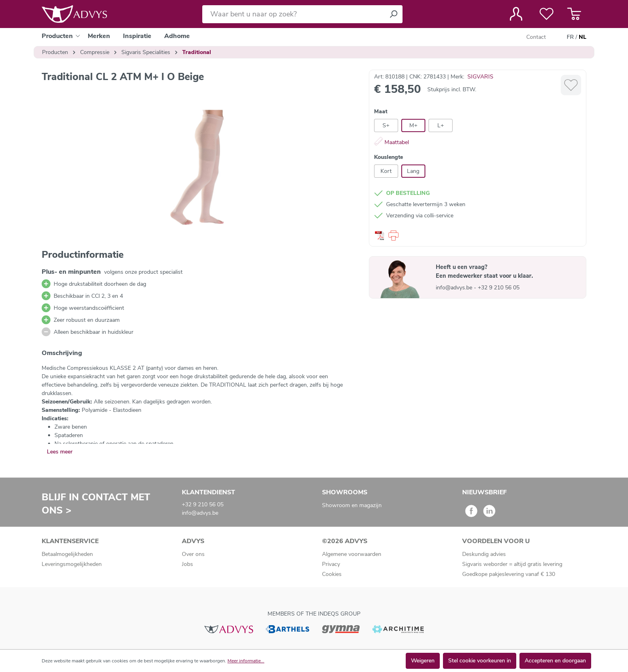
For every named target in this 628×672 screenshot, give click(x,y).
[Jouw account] (516, 14)
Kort (386, 171)
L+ (441, 125)
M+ (413, 125)
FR (570, 37)
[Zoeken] (393, 14)
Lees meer (60, 452)
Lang (413, 171)
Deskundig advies (484, 554)
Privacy (331, 564)
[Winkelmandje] (574, 14)
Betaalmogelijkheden (67, 554)
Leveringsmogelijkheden (72, 564)
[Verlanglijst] (546, 14)
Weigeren (423, 661)
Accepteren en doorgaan (555, 661)
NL (583, 37)
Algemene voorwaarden (352, 554)
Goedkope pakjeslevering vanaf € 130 (509, 574)
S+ (386, 125)
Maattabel (391, 142)
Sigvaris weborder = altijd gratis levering (512, 564)
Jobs (187, 564)
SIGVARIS (480, 77)
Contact (536, 37)
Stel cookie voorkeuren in (480, 661)
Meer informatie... (246, 661)
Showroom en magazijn (352, 505)
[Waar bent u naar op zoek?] (293, 14)
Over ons (193, 554)
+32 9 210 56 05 (499, 288)
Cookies (332, 574)
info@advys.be (455, 288)
